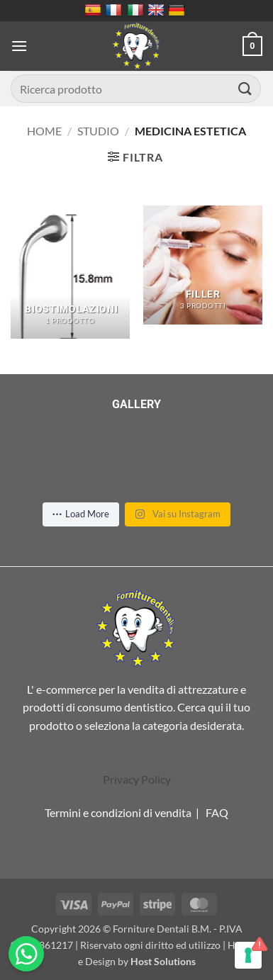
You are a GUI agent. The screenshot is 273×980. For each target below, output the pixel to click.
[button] (19, 46)
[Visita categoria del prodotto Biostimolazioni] (70, 272)
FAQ (217, 812)
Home (44, 131)
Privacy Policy (137, 779)
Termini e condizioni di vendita (118, 812)
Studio (98, 131)
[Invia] (245, 88)
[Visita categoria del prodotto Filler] (203, 265)
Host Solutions (163, 961)
